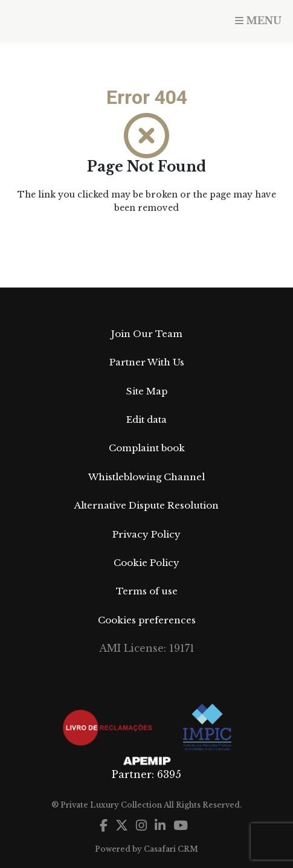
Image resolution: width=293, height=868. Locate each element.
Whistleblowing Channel (146, 477)
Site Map (147, 391)
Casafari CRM (171, 849)
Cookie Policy (146, 563)
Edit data (146, 420)
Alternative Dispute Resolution (146, 505)
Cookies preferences (147, 620)
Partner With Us (147, 362)
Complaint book (147, 448)
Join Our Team (147, 334)
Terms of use (147, 591)
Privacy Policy (146, 534)
